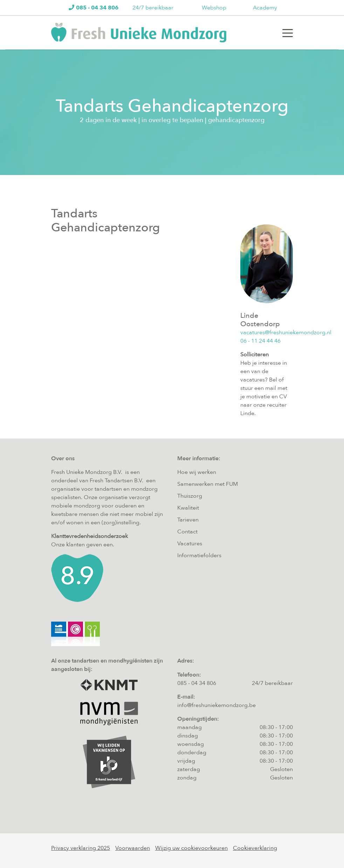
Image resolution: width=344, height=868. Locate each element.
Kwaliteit (188, 508)
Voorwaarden (133, 848)
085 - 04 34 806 (197, 683)
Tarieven (188, 520)
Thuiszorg (190, 496)
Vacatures (190, 544)
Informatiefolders (199, 555)
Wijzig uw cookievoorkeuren (191, 848)
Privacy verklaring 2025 (81, 848)
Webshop (214, 8)
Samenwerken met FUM (208, 484)
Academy (265, 8)
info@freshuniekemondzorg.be (216, 705)
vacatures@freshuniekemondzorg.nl (286, 332)
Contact (187, 532)
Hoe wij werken (197, 472)
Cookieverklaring (255, 848)
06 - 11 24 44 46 (260, 341)
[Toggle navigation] (288, 33)
